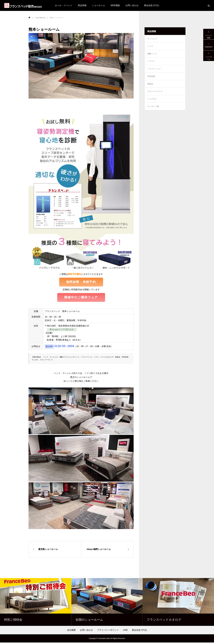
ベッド (150, 47)
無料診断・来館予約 (81, 282)
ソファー (151, 64)
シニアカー (152, 105)
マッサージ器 (153, 113)
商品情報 (82, 5)
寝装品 (150, 88)
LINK (125, 632)
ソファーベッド (154, 72)
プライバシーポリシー (108, 632)
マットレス (152, 39)
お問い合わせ (132, 5)
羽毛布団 (151, 80)
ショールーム (99, 5)
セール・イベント (64, 5)
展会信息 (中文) (152, 5)
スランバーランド (155, 96)
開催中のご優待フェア (81, 298)
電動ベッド (152, 55)
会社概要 (71, 632)
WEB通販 (115, 5)
